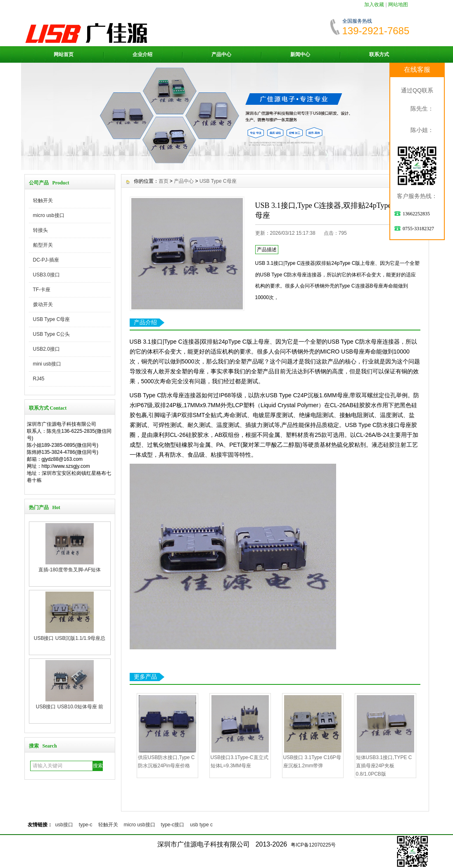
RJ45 (39, 379)
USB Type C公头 (52, 334)
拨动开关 (43, 304)
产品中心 (221, 54)
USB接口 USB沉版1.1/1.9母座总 (70, 638)
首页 (164, 181)
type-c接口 (173, 825)
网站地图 (398, 5)
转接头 (40, 230)
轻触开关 (43, 200)
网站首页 (64, 54)
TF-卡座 (42, 290)
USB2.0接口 (46, 349)
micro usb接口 (49, 215)
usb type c (201, 825)
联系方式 (379, 54)
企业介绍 (142, 54)
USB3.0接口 (46, 275)
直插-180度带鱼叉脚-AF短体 (70, 570)
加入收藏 (374, 5)
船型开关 (43, 245)
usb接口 (64, 825)
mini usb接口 (47, 364)
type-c (86, 825)
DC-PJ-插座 (46, 260)
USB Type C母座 (52, 319)
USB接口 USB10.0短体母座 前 (70, 707)
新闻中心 (300, 54)
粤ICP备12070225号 (313, 845)
